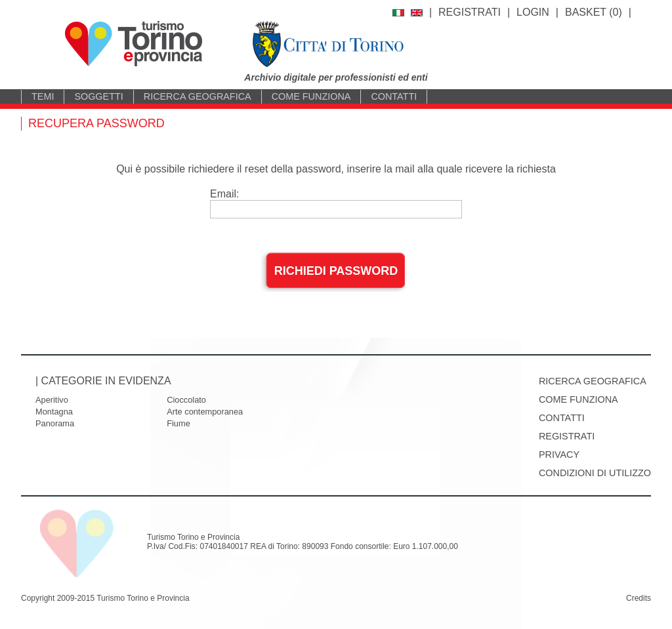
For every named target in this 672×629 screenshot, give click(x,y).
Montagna (54, 412)
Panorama (55, 423)
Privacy (559, 455)
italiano (398, 13)
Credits (639, 598)
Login (533, 12)
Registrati (470, 12)
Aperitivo (52, 400)
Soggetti (98, 96)
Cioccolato (186, 400)
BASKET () (594, 12)
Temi (43, 96)
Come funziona (311, 96)
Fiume (178, 423)
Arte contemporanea (205, 412)
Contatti (394, 96)
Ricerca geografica (198, 96)
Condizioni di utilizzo (595, 473)
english (417, 13)
